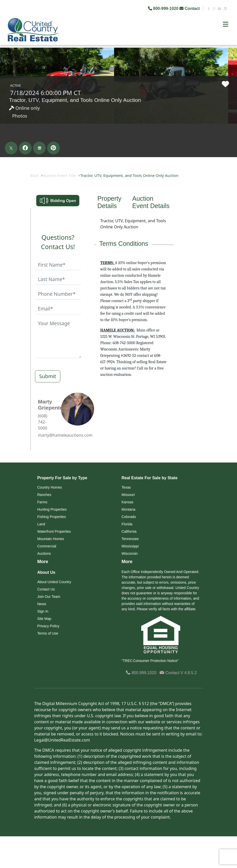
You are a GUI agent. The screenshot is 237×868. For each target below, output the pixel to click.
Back (35, 175)
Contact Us (46, 589)
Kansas (128, 502)
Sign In (43, 611)
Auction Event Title (59, 175)
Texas (126, 487)
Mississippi (130, 546)
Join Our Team (49, 597)
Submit (48, 376)
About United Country (54, 582)
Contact (190, 8)
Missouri (128, 495)
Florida (127, 524)
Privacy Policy (48, 626)
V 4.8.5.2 (189, 673)
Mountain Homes (51, 539)
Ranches (44, 495)
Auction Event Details (151, 202)
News (42, 604)
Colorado (129, 517)
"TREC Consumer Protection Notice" (150, 661)
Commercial (47, 546)
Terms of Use (48, 633)
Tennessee (130, 539)
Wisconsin (130, 553)
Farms (42, 502)
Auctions (44, 553)
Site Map (44, 619)
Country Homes (50, 487)
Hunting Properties (52, 509)
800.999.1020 (141, 673)
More (43, 562)
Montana (129, 509)
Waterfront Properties (54, 531)
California (129, 531)
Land (41, 524)
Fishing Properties (52, 517)
